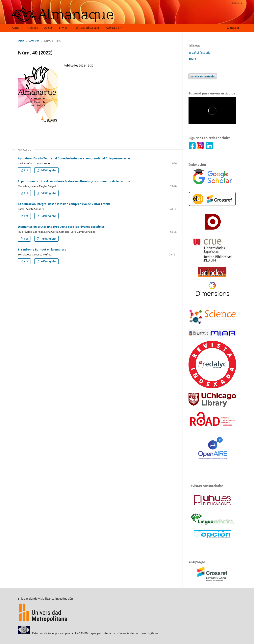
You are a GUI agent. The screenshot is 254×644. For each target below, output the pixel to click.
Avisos (48, 28)
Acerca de (113, 28)
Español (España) (200, 53)
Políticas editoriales (87, 28)
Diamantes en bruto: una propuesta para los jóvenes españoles (61, 227)
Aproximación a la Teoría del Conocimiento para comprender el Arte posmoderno (74, 158)
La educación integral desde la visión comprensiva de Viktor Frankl (64, 204)
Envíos (63, 28)
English (193, 59)
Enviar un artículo (203, 76)
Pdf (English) (48, 170)
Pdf (26, 170)
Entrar (236, 3)
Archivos (32, 28)
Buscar (233, 28)
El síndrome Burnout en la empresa (42, 249)
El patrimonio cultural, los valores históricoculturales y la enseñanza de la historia (74, 181)
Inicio (21, 41)
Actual (16, 28)
